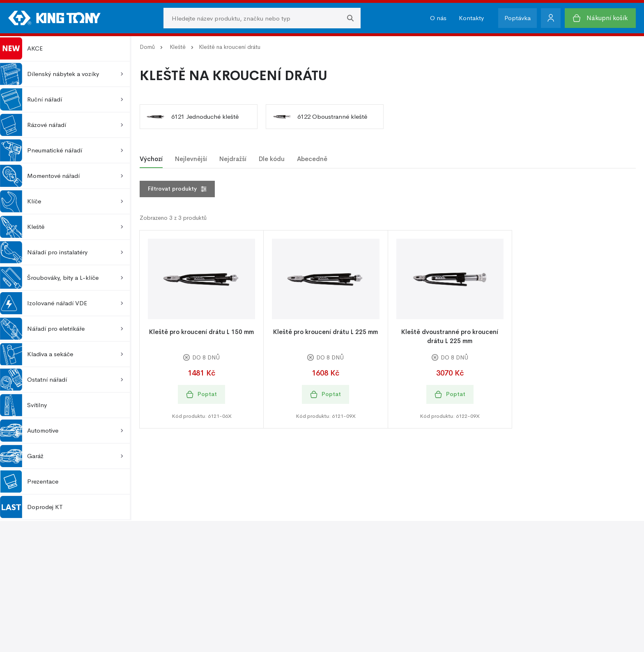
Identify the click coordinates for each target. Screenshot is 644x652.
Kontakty (471, 18)
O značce (191, 572)
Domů (147, 47)
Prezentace (29, 482)
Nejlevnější (191, 159)
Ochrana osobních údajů (508, 560)
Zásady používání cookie (508, 572)
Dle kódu (272, 159)
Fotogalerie (342, 572)
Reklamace (45, 584)
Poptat (201, 394)
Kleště (178, 47)
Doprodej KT (31, 507)
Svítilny (23, 405)
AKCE (21, 48)
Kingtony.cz (98, 635)
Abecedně (312, 159)
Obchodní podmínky (60, 572)
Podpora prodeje (350, 560)
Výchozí (151, 159)
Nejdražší (233, 159)
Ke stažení (340, 584)
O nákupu (44, 560)
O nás (438, 18)
